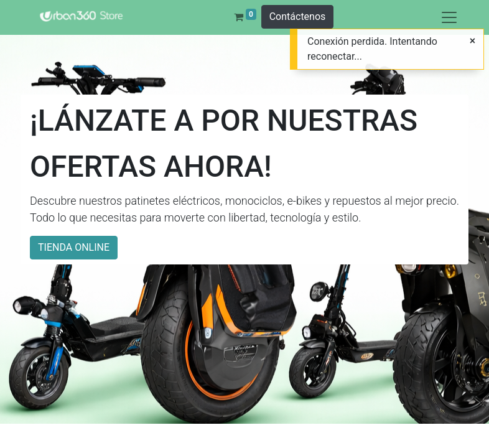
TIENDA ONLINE (74, 247)
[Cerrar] (473, 41)
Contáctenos (298, 16)
